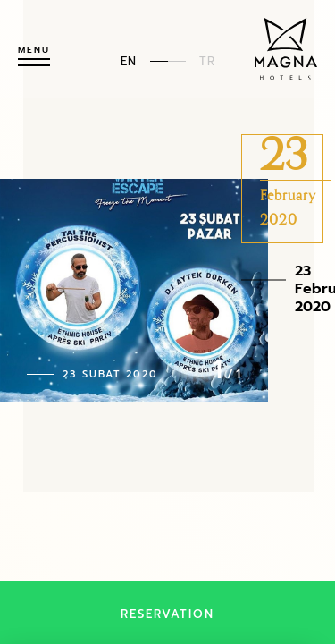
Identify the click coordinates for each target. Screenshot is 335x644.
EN (129, 60)
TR (207, 60)
